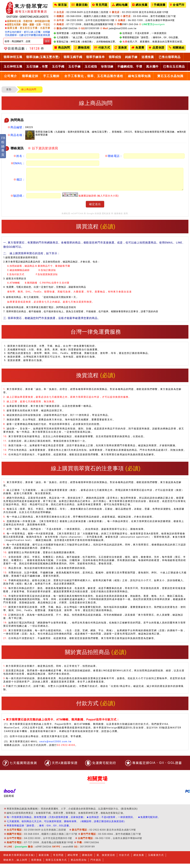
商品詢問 (62, 48)
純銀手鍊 (131, 57)
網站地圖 (120, 5)
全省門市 (177, 5)
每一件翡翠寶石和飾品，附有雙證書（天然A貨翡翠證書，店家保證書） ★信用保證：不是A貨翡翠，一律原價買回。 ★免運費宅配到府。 (83, 822)
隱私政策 (106, 218)
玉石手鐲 (58, 67)
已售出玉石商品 (174, 67)
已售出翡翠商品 (170, 57)
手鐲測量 (159, 5)
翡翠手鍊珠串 (95, 57)
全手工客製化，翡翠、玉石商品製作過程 (94, 76)
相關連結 (177, 48)
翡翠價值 (36, 864)
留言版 (61, 5)
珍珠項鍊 (107, 67)
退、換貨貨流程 (106, 859)
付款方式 (102, 48)
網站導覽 (73, 859)
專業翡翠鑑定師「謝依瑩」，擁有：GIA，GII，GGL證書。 (39, 830)
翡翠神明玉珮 (13, 57)
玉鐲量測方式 (156, 859)
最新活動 (80, 5)
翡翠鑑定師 (30, 76)
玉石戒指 (91, 67)
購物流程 (82, 48)
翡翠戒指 (115, 57)
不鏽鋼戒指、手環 (130, 67)
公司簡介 (11, 76)
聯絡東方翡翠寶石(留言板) (19, 859)
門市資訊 (96, 864)
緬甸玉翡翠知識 (139, 76)
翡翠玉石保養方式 (56, 864)
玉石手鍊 (74, 67)
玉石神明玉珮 (13, 67)
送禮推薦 (148, 57)
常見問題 (100, 5)
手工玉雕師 (51, 76)
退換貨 (121, 48)
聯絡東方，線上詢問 (15, 864)
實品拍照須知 (79, 864)
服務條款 (119, 218)
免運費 (138, 48)
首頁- (9, 89)
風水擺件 (152, 67)
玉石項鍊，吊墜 (37, 67)
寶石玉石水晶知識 (170, 76)
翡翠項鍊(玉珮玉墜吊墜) (43, 57)
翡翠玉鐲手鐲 (73, 57)
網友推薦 (140, 5)
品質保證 (157, 48)
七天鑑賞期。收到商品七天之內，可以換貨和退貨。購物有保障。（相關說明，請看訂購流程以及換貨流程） (66, 826)
